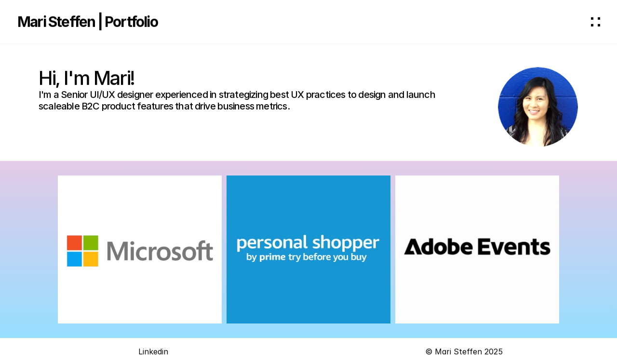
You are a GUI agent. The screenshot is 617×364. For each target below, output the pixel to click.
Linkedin (153, 353)
